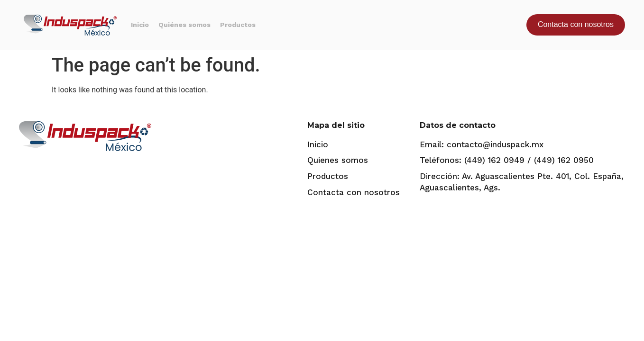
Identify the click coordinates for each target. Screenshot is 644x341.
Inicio (140, 25)
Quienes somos (338, 160)
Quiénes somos (184, 25)
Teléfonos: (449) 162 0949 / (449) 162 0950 (507, 160)
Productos (238, 25)
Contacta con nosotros (354, 192)
